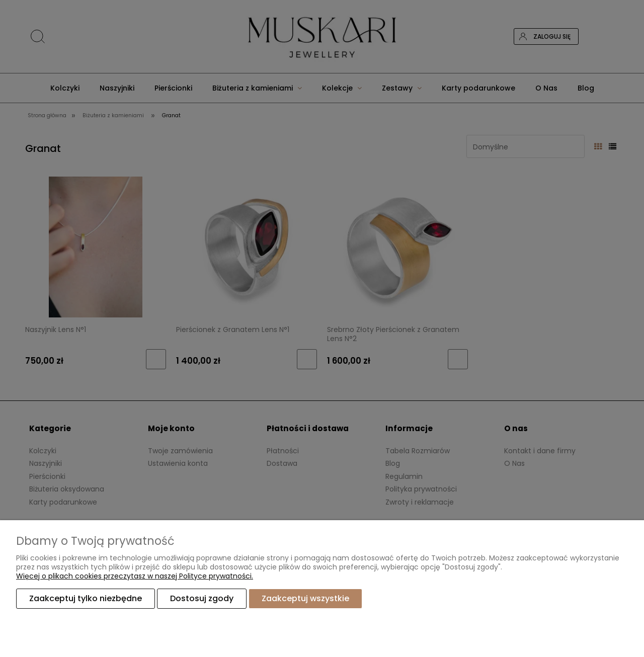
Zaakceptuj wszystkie (305, 598)
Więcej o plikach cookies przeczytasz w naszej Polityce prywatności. (135, 576)
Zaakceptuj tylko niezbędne (86, 598)
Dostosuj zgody (202, 598)
